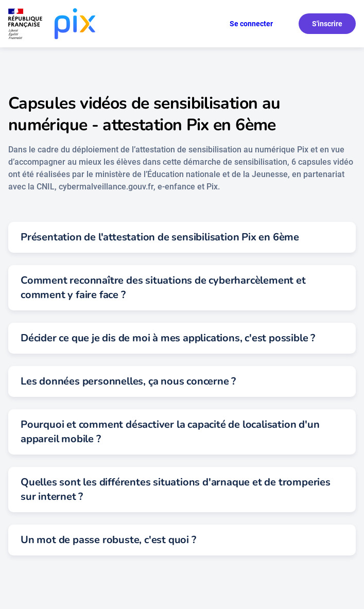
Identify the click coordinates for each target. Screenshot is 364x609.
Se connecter (251, 24)
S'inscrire (327, 24)
